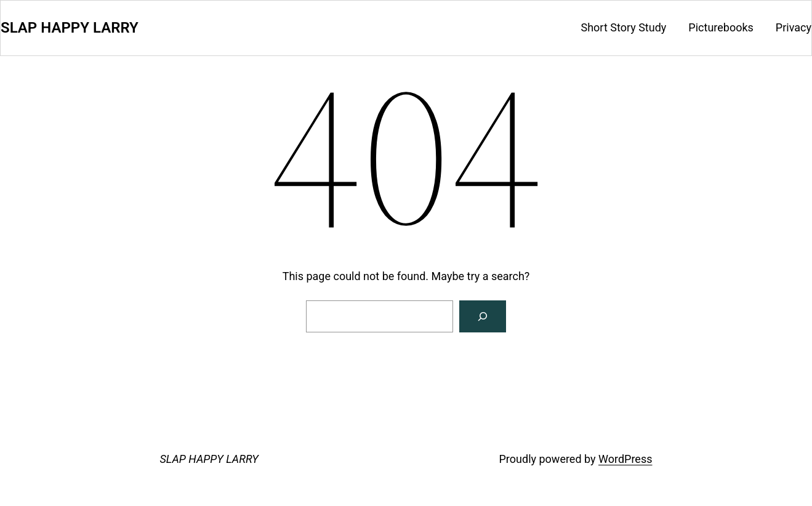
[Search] (483, 316)
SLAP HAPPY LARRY (70, 28)
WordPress (625, 459)
